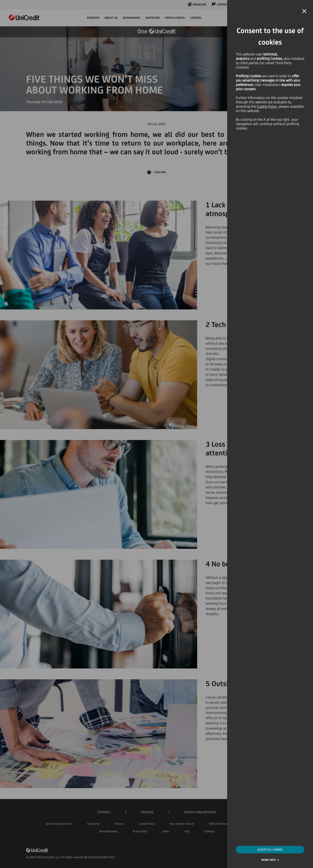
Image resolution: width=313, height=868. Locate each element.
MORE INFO (269, 860)
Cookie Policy (267, 106)
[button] (304, 11)
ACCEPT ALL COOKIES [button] (270, 850)
